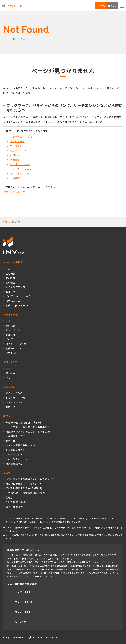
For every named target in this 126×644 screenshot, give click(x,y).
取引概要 (10, 326)
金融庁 (9, 497)
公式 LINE (11, 353)
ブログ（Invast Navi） (19, 296)
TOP (5, 222)
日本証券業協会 (14, 507)
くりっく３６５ (18, 151)
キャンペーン (13, 330)
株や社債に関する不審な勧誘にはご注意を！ (30, 479)
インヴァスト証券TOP (22, 137)
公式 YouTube (14, 348)
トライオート (17, 141)
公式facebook (14, 301)
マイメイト (16, 146)
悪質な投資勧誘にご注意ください (24, 484)
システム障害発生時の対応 (20, 445)
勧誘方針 (10, 441)
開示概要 (10, 278)
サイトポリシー (14, 454)
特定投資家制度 (14, 464)
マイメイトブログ (20, 173)
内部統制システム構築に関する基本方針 (28, 432)
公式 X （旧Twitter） (18, 344)
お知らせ (15, 155)
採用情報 (10, 283)
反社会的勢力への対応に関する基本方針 (28, 427)
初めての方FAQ (14, 393)
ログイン (112, 6)
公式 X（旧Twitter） (17, 305)
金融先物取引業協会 (17, 502)
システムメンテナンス (18, 402)
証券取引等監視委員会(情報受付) (24, 488)
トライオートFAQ (15, 398)
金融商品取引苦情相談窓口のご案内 (25, 493)
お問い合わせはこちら (16, 192)
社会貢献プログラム (17, 287)
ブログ (9, 339)
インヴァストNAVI (20, 164)
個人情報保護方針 (15, 450)
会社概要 (15, 160)
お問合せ (10, 407)
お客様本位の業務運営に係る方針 (24, 422)
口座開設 (101, 6)
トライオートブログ (21, 169)
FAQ (8, 378)
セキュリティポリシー (18, 459)
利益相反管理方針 (15, 436)
